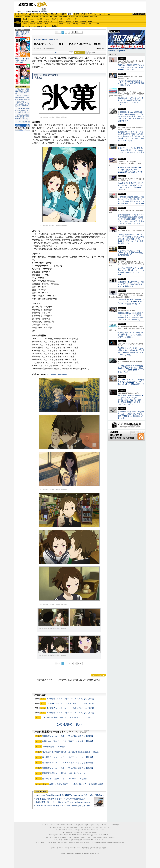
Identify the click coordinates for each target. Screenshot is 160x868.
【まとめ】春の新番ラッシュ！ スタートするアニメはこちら (66, 717)
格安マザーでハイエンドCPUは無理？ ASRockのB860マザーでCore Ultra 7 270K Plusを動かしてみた (131, 383)
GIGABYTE (47, 21)
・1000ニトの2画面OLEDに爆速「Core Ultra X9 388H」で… (22, 117)
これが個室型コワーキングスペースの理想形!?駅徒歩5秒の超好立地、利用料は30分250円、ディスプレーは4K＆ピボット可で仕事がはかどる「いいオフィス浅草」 (131, 219)
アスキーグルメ (44, 17)
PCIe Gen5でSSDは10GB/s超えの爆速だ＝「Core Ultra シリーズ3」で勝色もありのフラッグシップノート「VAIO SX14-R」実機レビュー (94, 795)
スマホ (92, 14)
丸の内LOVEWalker (108, 842)
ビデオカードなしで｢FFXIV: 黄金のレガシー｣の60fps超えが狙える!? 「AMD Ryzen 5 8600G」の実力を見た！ (131, 415)
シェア (56, 52)
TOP (42, 825)
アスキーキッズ (19, 17)
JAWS (25, 24)
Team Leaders (81, 837)
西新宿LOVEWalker (74, 842)
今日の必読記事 (58, 840)
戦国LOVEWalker (119, 842)
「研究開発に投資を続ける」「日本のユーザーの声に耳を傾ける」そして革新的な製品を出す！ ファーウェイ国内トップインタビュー (131, 200)
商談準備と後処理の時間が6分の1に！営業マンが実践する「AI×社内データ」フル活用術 (131, 67)
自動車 (64, 14)
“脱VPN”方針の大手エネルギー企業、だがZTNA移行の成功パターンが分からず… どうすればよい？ (130, 101)
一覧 (71, 53)
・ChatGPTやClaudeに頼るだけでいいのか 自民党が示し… (22, 110)
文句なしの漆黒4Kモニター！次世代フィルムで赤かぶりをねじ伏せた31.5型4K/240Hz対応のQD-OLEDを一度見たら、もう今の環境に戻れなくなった (131, 239)
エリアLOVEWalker (51, 842)
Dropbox (61, 24)
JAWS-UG (64, 830)
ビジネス (31, 14)
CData (68, 24)
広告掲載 (103, 848)
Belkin (90, 21)
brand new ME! (92, 832)
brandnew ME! (54, 26)
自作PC (77, 14)
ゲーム (108, 14)
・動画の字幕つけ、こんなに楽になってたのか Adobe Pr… (22, 104)
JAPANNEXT (39, 26)
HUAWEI (76, 21)
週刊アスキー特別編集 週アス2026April (23, 61)
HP (76, 19)
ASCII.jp (26, 5)
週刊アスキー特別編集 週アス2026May (23, 34)
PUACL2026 (93, 17)
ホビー (70, 14)
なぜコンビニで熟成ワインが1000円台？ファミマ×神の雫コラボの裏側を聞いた (131, 253)
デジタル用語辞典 (77, 840)
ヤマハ (90, 24)
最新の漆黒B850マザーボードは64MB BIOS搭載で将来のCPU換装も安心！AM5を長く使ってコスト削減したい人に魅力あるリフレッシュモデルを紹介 (131, 136)
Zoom (97, 24)
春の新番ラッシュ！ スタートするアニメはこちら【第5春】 (71, 699)
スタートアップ (99, 14)
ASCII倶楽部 (139, 14)
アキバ (86, 14)
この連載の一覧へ (69, 724)
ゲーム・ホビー (42, 5)
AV (82, 14)
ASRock (61, 21)
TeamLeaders (63, 17)
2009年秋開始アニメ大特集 (54, 747)
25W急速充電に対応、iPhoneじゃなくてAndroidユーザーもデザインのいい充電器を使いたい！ (131, 302)
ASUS (68, 19)
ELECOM (25, 21)
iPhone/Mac (55, 14)
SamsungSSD (52, 21)
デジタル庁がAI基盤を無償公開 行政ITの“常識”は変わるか (61, 799)
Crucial (68, 21)
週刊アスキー (54, 17)
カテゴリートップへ (98, 675)
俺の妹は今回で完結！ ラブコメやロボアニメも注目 (65, 779)
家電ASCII (35, 17)
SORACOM (73, 835)
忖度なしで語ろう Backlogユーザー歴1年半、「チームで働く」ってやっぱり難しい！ (130, 335)
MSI (61, 19)
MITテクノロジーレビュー (99, 840)
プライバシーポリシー (72, 848)
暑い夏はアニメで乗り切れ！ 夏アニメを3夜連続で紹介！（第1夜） (71, 752)
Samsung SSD (53, 835)
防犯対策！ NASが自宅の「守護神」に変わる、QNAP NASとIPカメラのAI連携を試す (131, 284)
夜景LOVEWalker (85, 842)
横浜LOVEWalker (62, 842)
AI (22, 14)
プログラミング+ (73, 17)
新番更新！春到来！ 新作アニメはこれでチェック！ (65, 773)
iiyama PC (77, 827)
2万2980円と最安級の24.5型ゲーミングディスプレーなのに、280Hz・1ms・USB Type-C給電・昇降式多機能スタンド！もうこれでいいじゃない (131, 400)
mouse (32, 19)
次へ (80, 32)
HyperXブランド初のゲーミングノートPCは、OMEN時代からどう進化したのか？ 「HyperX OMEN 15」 (130, 186)
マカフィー (25, 26)
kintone (39, 24)
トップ (17, 14)
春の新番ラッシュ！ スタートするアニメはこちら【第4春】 (71, 703)
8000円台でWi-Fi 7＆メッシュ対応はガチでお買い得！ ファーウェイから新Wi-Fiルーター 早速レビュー (131, 271)
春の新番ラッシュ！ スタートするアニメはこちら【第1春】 (71, 713)
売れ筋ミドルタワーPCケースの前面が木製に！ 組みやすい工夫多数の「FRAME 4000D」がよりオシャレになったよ (131, 351)
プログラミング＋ (91, 837)
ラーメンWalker (40, 842)
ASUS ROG (39, 21)
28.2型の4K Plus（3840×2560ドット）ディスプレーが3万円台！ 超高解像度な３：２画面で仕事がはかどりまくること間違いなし (131, 316)
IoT (26, 14)
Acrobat (32, 24)
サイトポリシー (58, 848)
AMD (32, 21)
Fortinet (83, 24)
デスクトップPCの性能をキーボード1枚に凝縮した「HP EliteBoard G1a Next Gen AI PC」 (131, 170)
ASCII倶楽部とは (25, 122)
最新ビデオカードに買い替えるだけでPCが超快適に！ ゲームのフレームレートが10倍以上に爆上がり (131, 151)
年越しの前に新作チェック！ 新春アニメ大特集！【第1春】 (68, 741)
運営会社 (85, 848)
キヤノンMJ (32, 26)
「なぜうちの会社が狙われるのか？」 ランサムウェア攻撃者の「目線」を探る (131, 83)
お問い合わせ (94, 848)
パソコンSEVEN (54, 19)
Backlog (76, 24)
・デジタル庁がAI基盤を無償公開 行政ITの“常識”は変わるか (23, 98)
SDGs (81, 17)
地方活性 (86, 17)
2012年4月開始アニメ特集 (44, 40)
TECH (39, 14)
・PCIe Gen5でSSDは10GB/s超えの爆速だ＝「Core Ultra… (22, 91)
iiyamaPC (39, 19)
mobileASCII (87, 840)
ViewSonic (83, 21)
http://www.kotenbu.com (57, 375)
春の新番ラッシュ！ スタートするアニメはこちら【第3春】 (71, 708)
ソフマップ (47, 26)
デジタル (46, 14)
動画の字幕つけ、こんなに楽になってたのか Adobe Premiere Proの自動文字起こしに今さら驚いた (78, 802)
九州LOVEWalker (96, 842)
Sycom (47, 19)
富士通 (25, 19)
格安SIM (27, 17)
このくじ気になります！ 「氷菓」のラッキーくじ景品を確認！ (76, 784)
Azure (47, 24)
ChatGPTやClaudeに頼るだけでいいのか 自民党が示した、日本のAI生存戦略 (69, 806)
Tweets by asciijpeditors (116, 51)
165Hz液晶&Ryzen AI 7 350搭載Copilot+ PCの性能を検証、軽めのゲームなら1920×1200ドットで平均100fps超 (131, 369)
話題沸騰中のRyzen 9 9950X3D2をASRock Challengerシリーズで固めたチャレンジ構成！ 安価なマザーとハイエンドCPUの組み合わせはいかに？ (131, 116)
